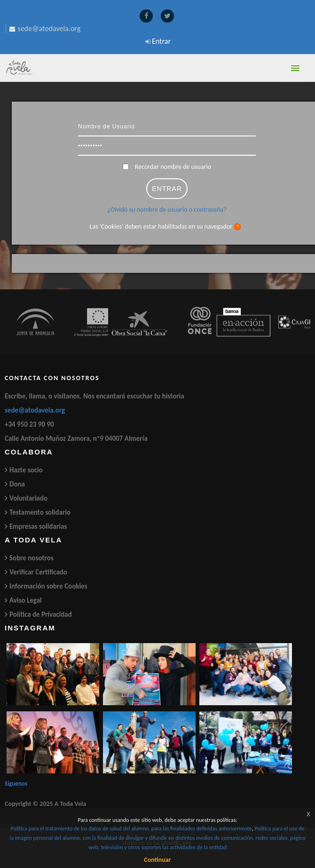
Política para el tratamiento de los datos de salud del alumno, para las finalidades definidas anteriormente (131, 828)
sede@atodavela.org (35, 410)
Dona (17, 484)
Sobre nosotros (31, 558)
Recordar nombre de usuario (173, 167)
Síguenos (16, 784)
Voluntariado (28, 498)
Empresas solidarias (38, 526)
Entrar (161, 41)
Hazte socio (26, 470)
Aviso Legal (26, 600)
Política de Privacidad (41, 614)
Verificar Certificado (38, 572)
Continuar (157, 860)
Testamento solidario (40, 512)
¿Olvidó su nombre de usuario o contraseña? (167, 210)
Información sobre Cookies (48, 586)
